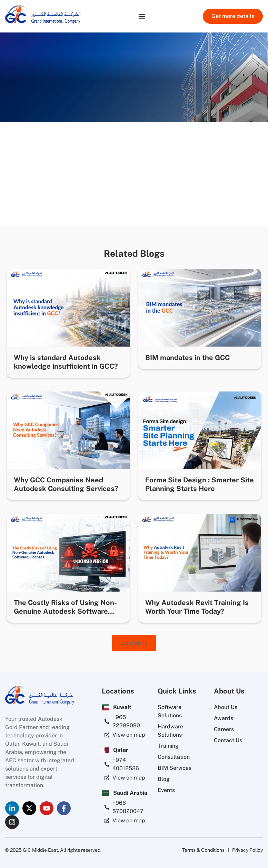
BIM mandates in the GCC (187, 358)
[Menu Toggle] (142, 16)
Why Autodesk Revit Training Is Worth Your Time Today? (197, 607)
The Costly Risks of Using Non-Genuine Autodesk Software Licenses (65, 611)
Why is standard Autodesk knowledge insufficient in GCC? (66, 362)
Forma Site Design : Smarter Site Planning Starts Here (200, 484)
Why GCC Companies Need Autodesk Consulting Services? (66, 484)
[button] (134, 643)
